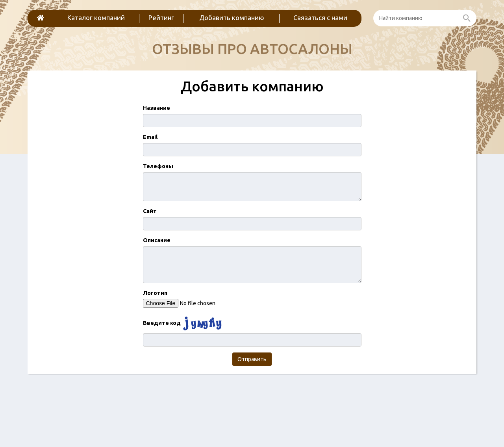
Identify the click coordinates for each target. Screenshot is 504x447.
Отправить (252, 359)
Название (157, 108)
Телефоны (158, 166)
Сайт (150, 211)
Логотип (155, 293)
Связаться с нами (320, 18)
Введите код (162, 323)
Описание (157, 240)
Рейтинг (161, 18)
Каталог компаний (96, 18)
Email (150, 137)
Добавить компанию (232, 18)
